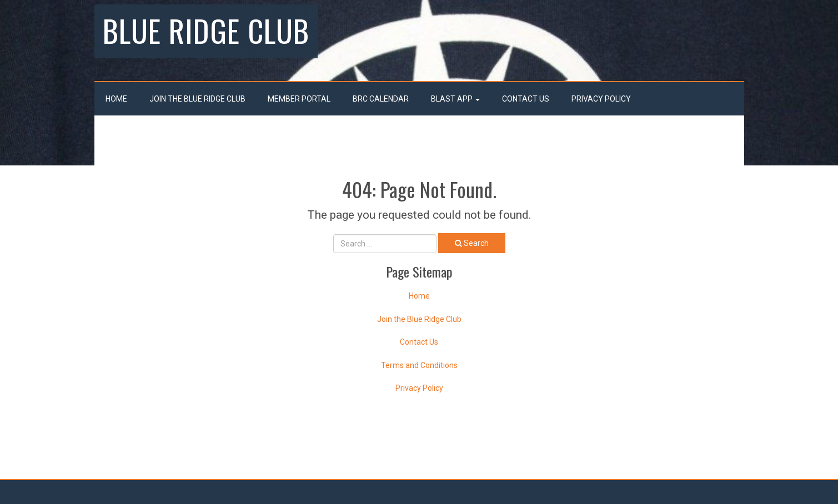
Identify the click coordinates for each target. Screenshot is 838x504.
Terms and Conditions (419, 365)
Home (116, 99)
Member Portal (299, 99)
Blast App (455, 99)
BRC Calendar (381, 99)
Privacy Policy (601, 99)
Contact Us (526, 99)
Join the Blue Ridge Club (197, 99)
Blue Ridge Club (206, 30)
